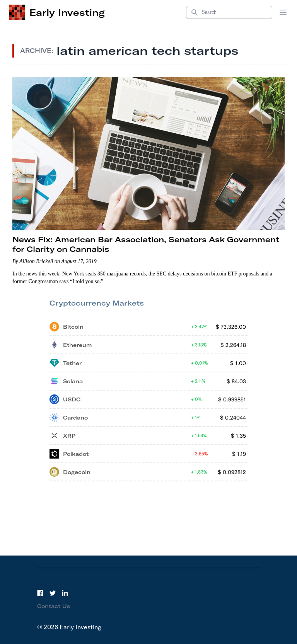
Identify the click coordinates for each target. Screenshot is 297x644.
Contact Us (54, 606)
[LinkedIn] (65, 593)
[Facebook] (40, 593)
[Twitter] (53, 593)
